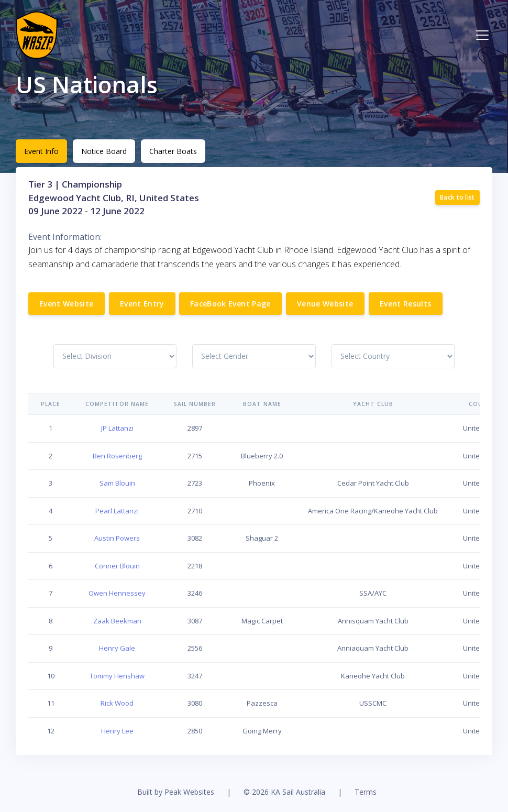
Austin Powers (117, 538)
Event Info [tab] (41, 151)
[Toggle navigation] (482, 35)
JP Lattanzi (117, 428)
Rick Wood (117, 703)
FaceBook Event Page (230, 304)
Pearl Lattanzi (117, 511)
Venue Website (325, 304)
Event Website (67, 304)
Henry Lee (117, 731)
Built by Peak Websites (176, 792)
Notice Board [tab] (104, 151)
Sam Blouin (117, 483)
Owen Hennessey (117, 593)
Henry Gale (117, 648)
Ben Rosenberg (117, 456)
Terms (366, 792)
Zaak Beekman (117, 621)
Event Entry (142, 304)
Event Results (406, 304)
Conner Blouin (117, 566)
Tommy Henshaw (117, 676)
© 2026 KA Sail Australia (284, 792)
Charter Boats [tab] (173, 151)
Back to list (457, 197)
